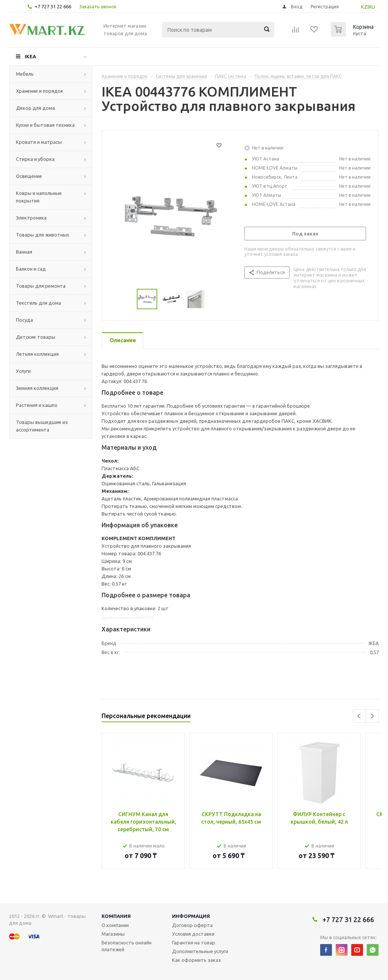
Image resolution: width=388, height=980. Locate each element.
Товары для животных (43, 235)
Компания (116, 916)
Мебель (25, 74)
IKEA (30, 56)
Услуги (23, 371)
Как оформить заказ (196, 960)
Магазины (113, 934)
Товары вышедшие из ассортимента (42, 426)
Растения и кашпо (37, 405)
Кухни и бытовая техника (45, 125)
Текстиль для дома (38, 303)
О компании (115, 925)
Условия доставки (193, 934)
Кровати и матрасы (39, 142)
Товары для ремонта (41, 286)
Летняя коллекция (37, 354)
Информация (191, 916)
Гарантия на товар (194, 943)
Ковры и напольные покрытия (39, 197)
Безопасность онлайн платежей (127, 946)
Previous (359, 716)
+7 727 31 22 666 (53, 6)
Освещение (29, 176)
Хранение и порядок (40, 91)
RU (372, 7)
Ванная (24, 252)
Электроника (31, 218)
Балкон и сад (31, 269)
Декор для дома (35, 108)
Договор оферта (192, 925)
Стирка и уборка (35, 159)
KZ (364, 7)
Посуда (24, 320)
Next (372, 716)
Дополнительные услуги (200, 951)
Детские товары (36, 337)
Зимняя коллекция (37, 388)
